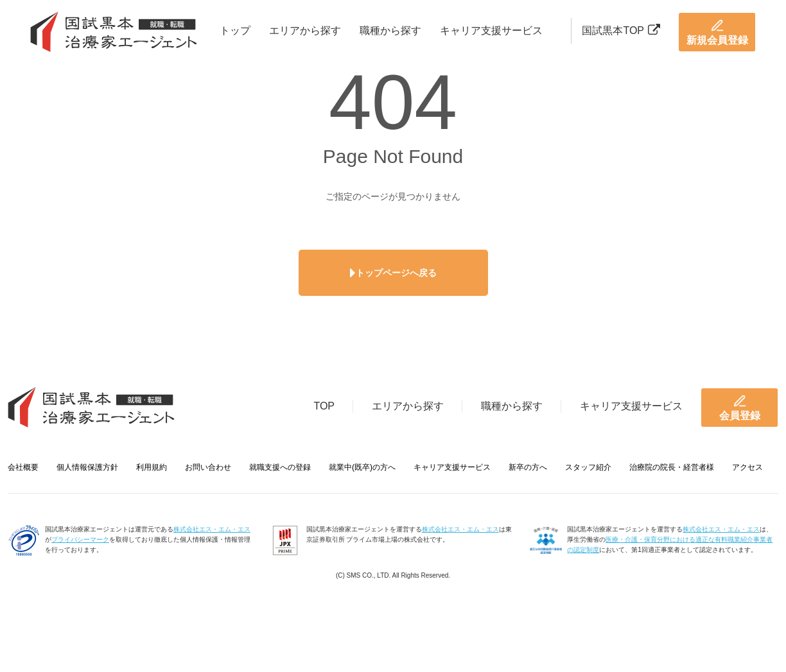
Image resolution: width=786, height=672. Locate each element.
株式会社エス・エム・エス (212, 529)
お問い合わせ (208, 467)
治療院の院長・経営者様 (672, 467)
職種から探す (390, 30)
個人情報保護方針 (87, 467)
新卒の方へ (528, 467)
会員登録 (740, 408)
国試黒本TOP (621, 30)
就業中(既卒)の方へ (362, 467)
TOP (324, 406)
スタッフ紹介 (588, 467)
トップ (235, 30)
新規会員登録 (717, 32)
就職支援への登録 (280, 467)
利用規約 (152, 467)
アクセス (747, 467)
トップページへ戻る (393, 273)
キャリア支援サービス (491, 30)
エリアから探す (305, 30)
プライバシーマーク (80, 539)
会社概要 (23, 467)
